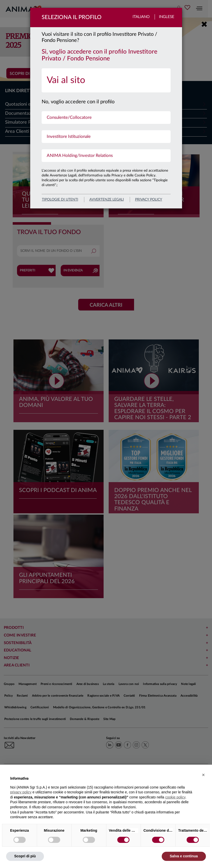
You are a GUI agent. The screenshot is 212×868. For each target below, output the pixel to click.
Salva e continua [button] (184, 856)
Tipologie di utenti (60, 200)
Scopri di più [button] (25, 856)
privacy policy (149, 200)
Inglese (167, 17)
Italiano (141, 17)
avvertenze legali (107, 200)
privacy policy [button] (21, 792)
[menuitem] (106, 80)
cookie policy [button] (175, 797)
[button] (203, 775)
